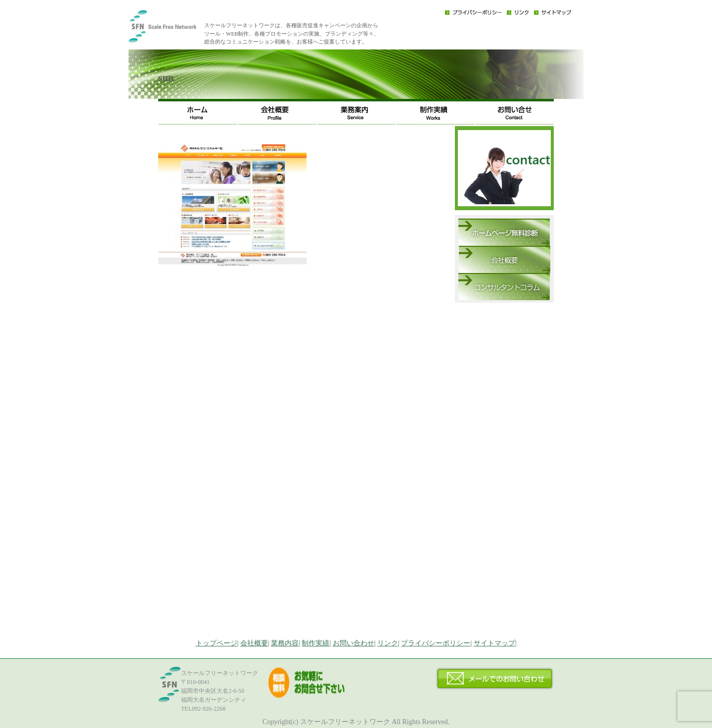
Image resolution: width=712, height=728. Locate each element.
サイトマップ (553, 12)
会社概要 (277, 112)
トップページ (217, 643)
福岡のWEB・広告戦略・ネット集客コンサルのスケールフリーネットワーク (178, 30)
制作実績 (435, 112)
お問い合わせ (514, 112)
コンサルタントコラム (504, 287)
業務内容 (285, 643)
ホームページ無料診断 (504, 232)
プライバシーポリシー (473, 12)
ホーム (198, 112)
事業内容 (356, 112)
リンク (518, 12)
